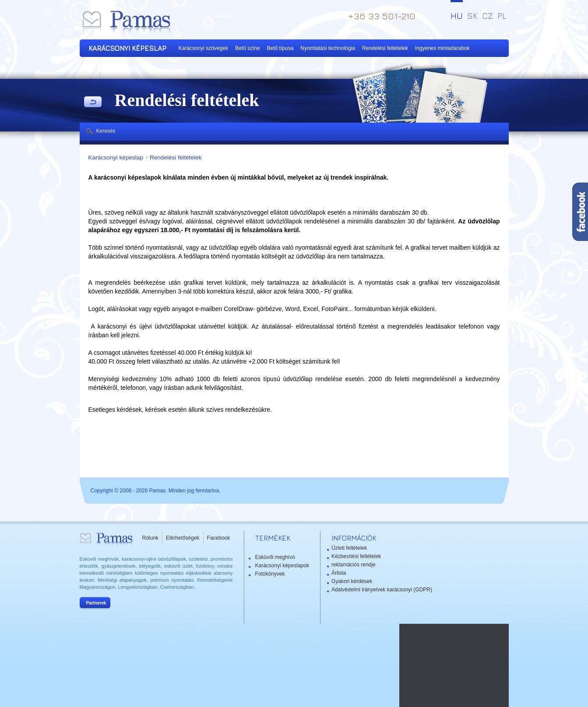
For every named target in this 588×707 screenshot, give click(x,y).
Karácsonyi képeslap (116, 157)
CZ (488, 16)
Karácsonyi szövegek (203, 48)
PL (502, 16)
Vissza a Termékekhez (93, 103)
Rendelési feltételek (385, 48)
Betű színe (248, 48)
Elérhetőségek (183, 538)
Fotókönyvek (270, 574)
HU (457, 16)
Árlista (339, 573)
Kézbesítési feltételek (356, 556)
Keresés (106, 131)
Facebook (219, 538)
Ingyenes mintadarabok (442, 48)
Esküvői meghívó (275, 557)
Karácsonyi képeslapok (282, 566)
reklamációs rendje (354, 565)
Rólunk (150, 538)
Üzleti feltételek (349, 548)
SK (472, 16)
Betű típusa (280, 48)
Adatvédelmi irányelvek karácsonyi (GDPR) (382, 590)
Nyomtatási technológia (328, 48)
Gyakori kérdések (352, 581)
